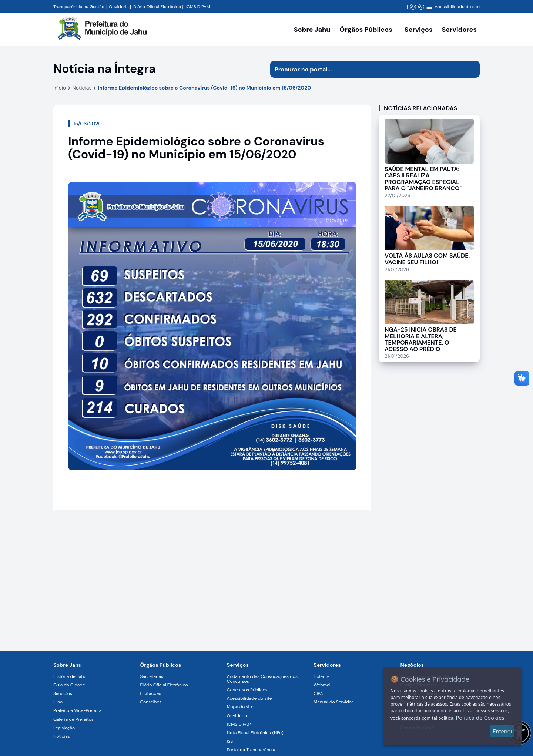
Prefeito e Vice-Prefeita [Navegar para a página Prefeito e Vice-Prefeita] (77, 710)
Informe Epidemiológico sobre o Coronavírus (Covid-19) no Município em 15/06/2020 (204, 88)
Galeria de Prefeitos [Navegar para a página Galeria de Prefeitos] (73, 719)
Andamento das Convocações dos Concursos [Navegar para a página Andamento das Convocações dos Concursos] (262, 679)
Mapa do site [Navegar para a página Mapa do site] (240, 707)
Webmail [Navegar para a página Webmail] (322, 685)
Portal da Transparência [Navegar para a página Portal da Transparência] (251, 750)
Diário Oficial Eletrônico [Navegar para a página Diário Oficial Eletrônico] (164, 685)
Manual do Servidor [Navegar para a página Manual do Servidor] (333, 702)
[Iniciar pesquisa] (471, 69)
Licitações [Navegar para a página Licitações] (150, 693)
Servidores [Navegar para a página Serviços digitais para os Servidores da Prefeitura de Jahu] (327, 665)
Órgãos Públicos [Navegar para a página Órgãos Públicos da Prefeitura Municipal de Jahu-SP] (160, 665)
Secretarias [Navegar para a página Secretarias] (152, 676)
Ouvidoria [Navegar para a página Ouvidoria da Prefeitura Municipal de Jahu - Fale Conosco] (119, 7)
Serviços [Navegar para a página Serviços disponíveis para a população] (419, 30)
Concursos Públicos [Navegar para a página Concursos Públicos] (247, 690)
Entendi (502, 731)
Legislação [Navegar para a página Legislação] (64, 728)
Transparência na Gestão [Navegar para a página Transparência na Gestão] (79, 7)
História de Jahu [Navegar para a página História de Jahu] (70, 676)
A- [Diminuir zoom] (421, 7)
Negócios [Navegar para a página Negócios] (412, 665)
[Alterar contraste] (429, 8)
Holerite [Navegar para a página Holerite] (321, 676)
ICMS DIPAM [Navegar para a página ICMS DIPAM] (239, 724)
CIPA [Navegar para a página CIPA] (318, 693)
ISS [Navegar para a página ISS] (230, 741)
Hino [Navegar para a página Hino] (58, 702)
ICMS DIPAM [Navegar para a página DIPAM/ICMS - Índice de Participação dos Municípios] (198, 7)
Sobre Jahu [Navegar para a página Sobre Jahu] (312, 30)
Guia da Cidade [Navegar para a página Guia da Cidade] (69, 685)
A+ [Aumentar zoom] (413, 7)
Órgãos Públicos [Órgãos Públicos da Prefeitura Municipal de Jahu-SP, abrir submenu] (366, 30)
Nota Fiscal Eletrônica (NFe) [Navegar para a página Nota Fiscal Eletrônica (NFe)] (255, 733)
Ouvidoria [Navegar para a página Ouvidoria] (237, 716)
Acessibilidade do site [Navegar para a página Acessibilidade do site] (457, 7)
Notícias (82, 88)
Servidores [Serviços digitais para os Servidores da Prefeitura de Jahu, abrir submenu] (459, 30)
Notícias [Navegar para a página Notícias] (62, 736)
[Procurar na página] (366, 69)
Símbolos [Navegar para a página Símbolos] (63, 693)
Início (60, 88)
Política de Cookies (480, 718)
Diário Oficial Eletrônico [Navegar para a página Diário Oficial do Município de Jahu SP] (157, 7)
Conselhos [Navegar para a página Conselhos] (151, 702)
